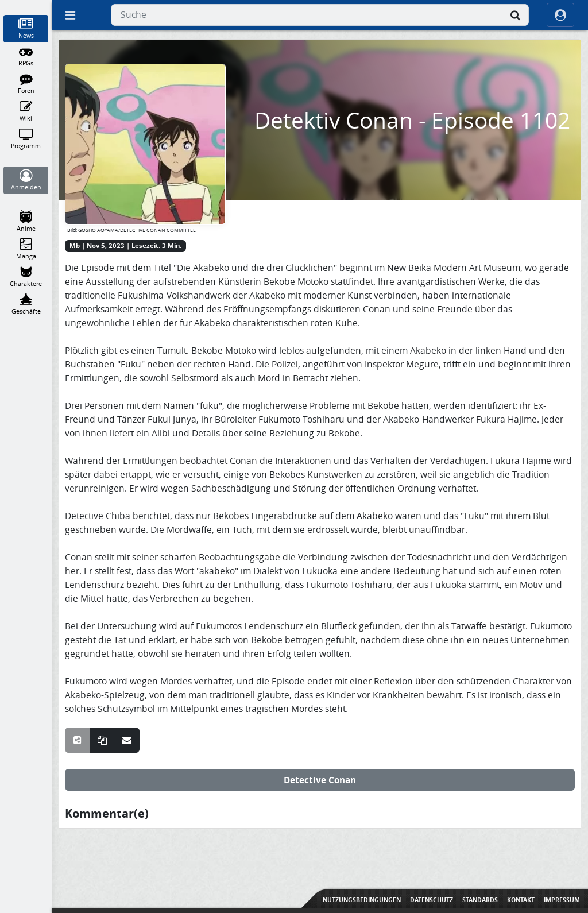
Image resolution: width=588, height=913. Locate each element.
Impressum (562, 900)
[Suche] (515, 15)
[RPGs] (26, 56)
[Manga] (26, 249)
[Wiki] (26, 111)
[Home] (26, 5)
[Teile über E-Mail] (127, 740)
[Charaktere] (26, 277)
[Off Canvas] (70, 15)
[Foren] (26, 84)
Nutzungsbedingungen (362, 900)
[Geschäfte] (26, 304)
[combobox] (320, 15)
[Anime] (26, 222)
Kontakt (521, 900)
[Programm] (26, 139)
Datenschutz (432, 900)
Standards (480, 900)
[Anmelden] (26, 180)
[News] (26, 29)
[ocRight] (560, 15)
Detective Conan (320, 780)
